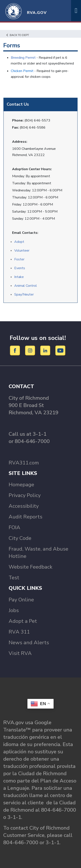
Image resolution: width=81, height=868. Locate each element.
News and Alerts (29, 643)
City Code (20, 538)
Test (14, 578)
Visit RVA (20, 653)
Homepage (21, 485)
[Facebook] (16, 350)
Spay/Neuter (24, 294)
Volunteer (22, 251)
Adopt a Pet (23, 621)
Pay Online (21, 600)
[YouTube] (60, 350)
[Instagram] (31, 350)
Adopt (19, 242)
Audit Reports (25, 517)
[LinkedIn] (46, 350)
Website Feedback (30, 567)
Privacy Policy (25, 495)
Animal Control (26, 286)
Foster (19, 259)
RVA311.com (24, 463)
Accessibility (24, 506)
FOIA (14, 527)
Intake (19, 277)
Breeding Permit (23, 58)
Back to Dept (18, 35)
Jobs (14, 610)
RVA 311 (19, 632)
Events (20, 268)
